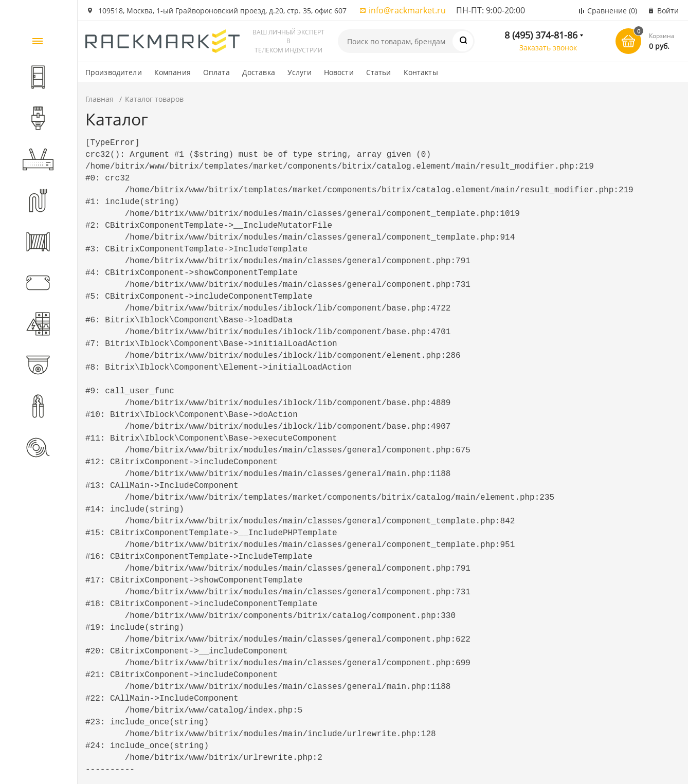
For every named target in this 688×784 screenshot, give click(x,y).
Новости (339, 72)
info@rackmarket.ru (407, 10)
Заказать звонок (548, 48)
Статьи (379, 72)
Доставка (259, 72)
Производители (114, 72)
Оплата (216, 72)
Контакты (421, 72)
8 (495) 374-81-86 (541, 35)
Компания (173, 72)
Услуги (300, 72)
